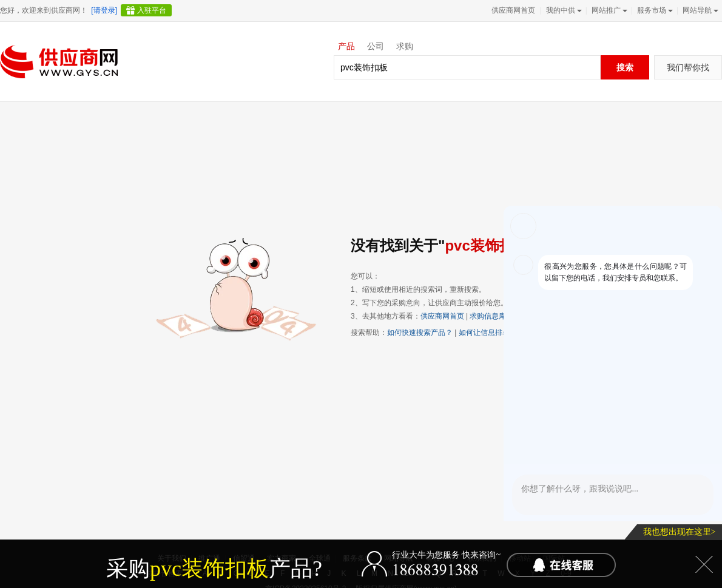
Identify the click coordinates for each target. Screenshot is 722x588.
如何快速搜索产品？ (420, 333)
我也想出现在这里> (680, 532)
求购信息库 (488, 316)
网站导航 (699, 10)
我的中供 (563, 10)
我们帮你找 (688, 67)
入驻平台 (152, 10)
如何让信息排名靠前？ (495, 333)
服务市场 (654, 10)
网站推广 (608, 10)
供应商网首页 (513, 10)
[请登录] (104, 10)
